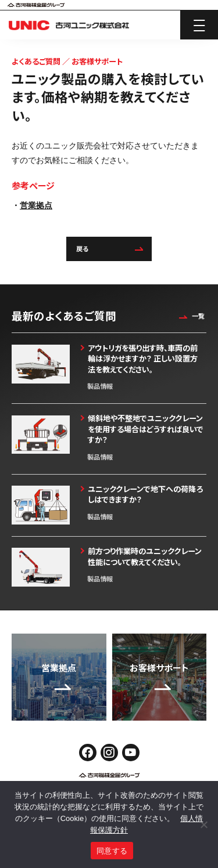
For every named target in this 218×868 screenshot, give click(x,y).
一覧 (190, 316)
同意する (112, 851)
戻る (109, 249)
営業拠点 (36, 205)
